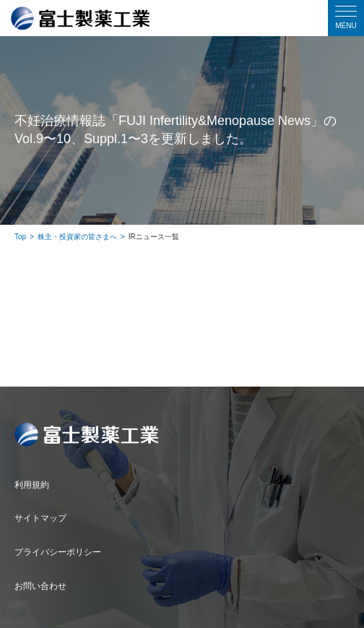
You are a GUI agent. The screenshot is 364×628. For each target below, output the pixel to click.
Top (20, 237)
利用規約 (32, 485)
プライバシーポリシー (58, 552)
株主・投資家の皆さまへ (77, 237)
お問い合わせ (40, 586)
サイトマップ (40, 518)
